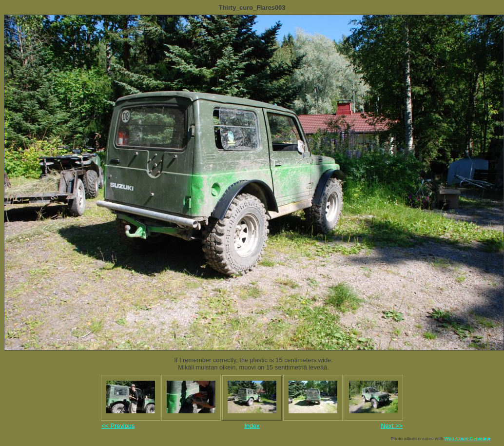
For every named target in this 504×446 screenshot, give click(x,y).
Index (252, 426)
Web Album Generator (468, 438)
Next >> (392, 426)
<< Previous (118, 426)
